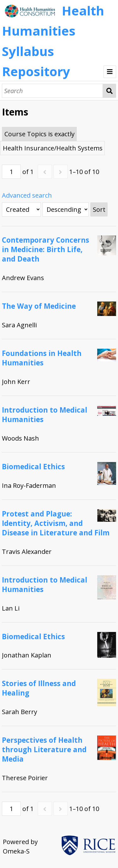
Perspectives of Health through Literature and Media (44, 750)
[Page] (11, 172)
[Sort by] (21, 209)
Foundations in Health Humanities (42, 358)
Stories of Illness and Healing (39, 688)
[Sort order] (66, 209)
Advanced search (27, 195)
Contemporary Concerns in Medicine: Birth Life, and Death (45, 249)
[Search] (52, 91)
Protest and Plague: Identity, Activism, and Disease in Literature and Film (56, 523)
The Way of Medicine (39, 306)
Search (109, 91)
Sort (99, 209)
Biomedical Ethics (33, 467)
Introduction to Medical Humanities (45, 415)
